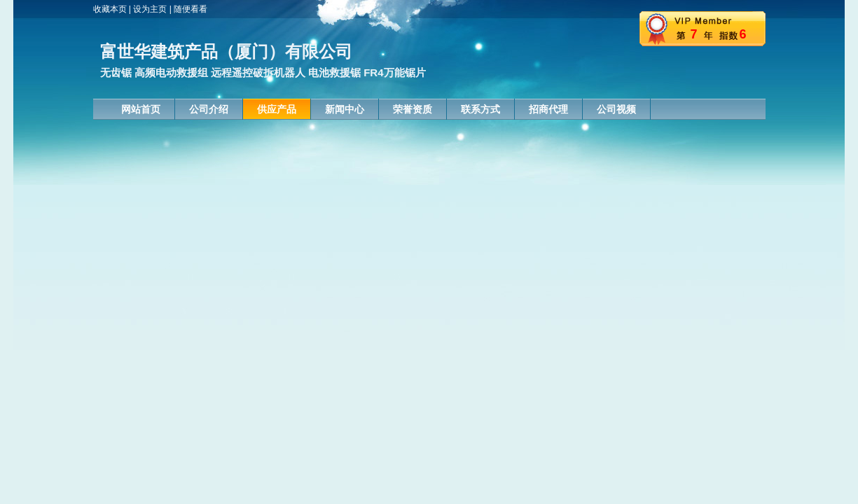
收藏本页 (110, 9)
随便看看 (191, 9)
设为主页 (150, 9)
